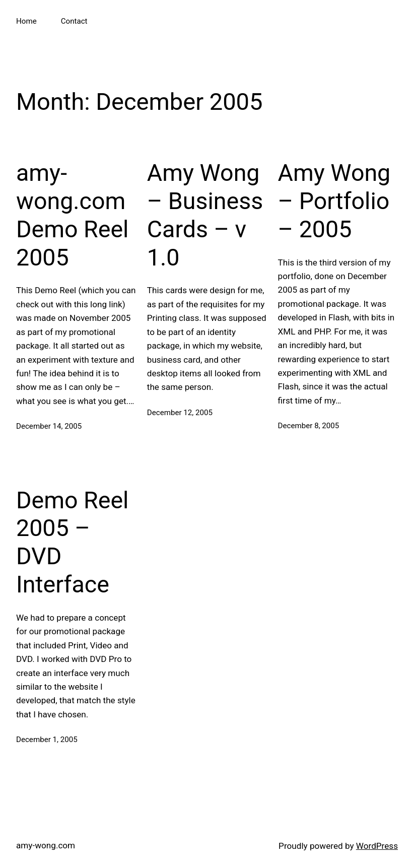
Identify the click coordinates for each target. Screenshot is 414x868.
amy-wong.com (46, 845)
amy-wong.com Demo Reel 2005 (72, 215)
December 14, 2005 (49, 426)
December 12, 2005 (180, 413)
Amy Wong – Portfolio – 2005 (334, 201)
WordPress (377, 846)
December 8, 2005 (309, 426)
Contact (74, 21)
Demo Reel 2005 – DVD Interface (72, 543)
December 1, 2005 (47, 740)
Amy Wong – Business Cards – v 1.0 (205, 215)
